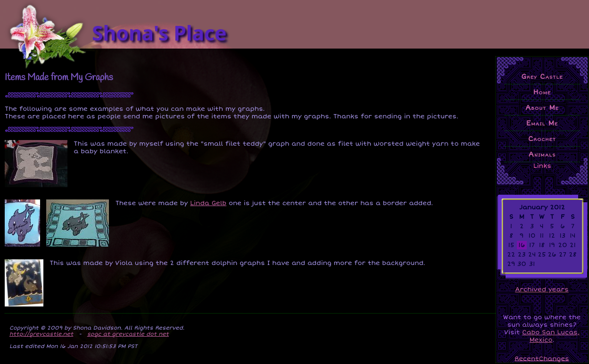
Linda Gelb (208, 203)
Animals (542, 154)
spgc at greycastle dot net (128, 334)
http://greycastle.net (41, 334)
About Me (542, 108)
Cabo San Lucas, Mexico (551, 336)
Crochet (542, 139)
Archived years (542, 290)
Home (542, 92)
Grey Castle (542, 76)
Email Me (542, 123)
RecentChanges (542, 358)
